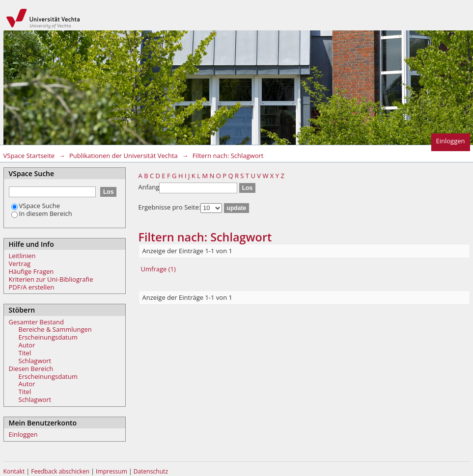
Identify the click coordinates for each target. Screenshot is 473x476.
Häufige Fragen (31, 271)
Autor (27, 345)
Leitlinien (22, 256)
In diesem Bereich (42, 213)
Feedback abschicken (60, 471)
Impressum (112, 471)
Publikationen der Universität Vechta (124, 156)
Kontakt (14, 471)
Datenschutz (151, 471)
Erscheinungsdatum (48, 337)
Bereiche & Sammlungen (55, 329)
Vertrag (20, 264)
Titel (25, 353)
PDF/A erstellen (32, 287)
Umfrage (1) (158, 269)
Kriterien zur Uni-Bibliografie (51, 279)
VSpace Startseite (29, 156)
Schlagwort (35, 361)
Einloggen (451, 141)
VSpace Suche (36, 206)
